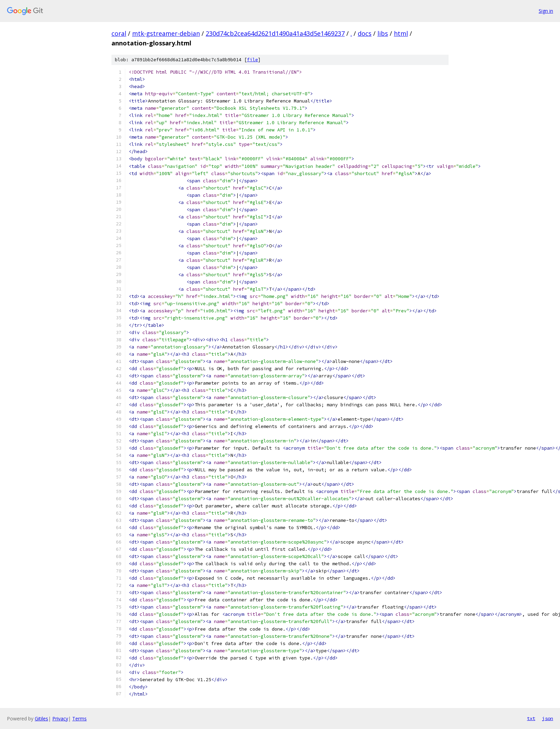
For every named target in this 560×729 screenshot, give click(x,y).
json (548, 718)
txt (531, 718)
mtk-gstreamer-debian (166, 33)
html (401, 33)
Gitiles (41, 719)
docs (365, 33)
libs (383, 33)
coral (119, 33)
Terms (79, 719)
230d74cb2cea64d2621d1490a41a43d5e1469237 (275, 33)
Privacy (60, 719)
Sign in (546, 11)
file (252, 60)
